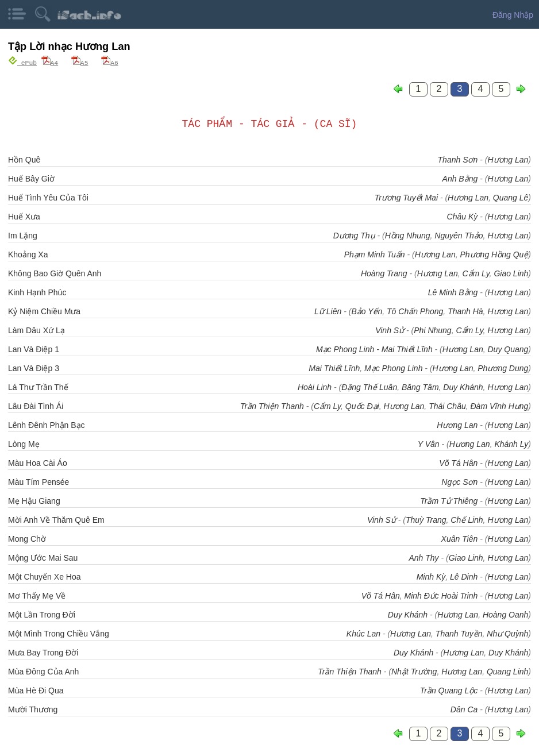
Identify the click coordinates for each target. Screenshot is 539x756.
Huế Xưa (24, 216)
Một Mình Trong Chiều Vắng (59, 633)
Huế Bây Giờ (31, 178)
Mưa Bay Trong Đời (43, 652)
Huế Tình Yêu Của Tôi (48, 197)
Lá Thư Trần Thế (38, 387)
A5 (80, 62)
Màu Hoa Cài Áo (38, 462)
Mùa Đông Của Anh (43, 671)
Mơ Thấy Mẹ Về (37, 595)
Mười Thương (33, 709)
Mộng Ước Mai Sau (43, 557)
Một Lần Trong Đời (42, 614)
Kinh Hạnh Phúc (37, 292)
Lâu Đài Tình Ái (36, 406)
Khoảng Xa (28, 254)
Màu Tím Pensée (38, 481)
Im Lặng (23, 235)
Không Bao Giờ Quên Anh (55, 273)
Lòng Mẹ (24, 443)
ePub (22, 62)
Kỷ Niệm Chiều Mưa (44, 311)
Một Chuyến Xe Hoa (45, 576)
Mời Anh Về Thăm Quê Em (56, 519)
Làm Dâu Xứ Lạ (36, 330)
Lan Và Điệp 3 (34, 368)
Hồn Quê (24, 159)
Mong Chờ (27, 538)
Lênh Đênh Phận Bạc (47, 425)
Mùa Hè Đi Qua (36, 690)
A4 (50, 62)
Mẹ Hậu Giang (34, 500)
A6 (110, 62)
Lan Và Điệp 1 (34, 349)
